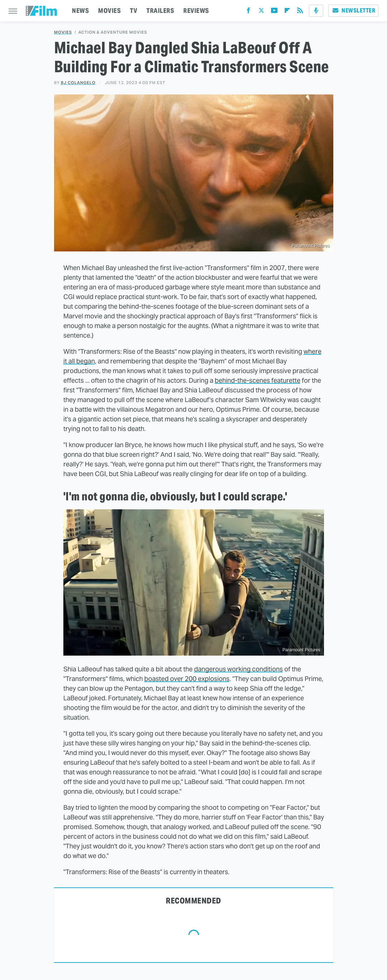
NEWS (80, 11)
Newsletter (353, 11)
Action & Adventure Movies (113, 32)
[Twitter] (261, 12)
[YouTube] (274, 12)
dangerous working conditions (238, 669)
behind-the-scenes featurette (258, 380)
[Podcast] (316, 11)
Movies (63, 32)
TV (134, 11)
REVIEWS (196, 11)
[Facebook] (248, 12)
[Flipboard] (287, 12)
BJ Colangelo (78, 83)
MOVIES (109, 11)
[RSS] (300, 12)
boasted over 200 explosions (187, 679)
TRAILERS (160, 11)
